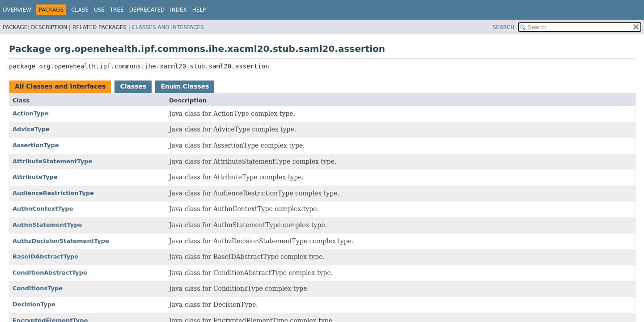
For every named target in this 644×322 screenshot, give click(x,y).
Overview (17, 10)
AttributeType (35, 177)
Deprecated (147, 10)
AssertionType (36, 145)
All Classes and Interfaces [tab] (60, 86)
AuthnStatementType (47, 225)
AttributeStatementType (52, 161)
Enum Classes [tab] (185, 86)
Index (178, 10)
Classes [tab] (133, 86)
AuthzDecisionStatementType (61, 241)
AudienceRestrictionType (53, 193)
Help (199, 10)
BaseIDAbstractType (45, 256)
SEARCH (504, 27)
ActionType (31, 113)
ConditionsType (38, 288)
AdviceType (31, 129)
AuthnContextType (43, 209)
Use (99, 10)
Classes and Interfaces (168, 27)
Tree (117, 10)
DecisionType (34, 304)
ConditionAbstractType (50, 273)
